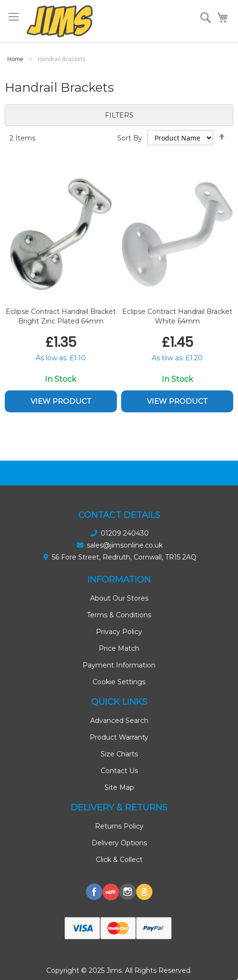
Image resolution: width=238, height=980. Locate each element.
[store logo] (60, 21)
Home (16, 59)
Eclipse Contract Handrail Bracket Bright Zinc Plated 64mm (61, 316)
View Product (61, 401)
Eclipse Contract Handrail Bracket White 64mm (177, 316)
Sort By (130, 138)
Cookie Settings (119, 682)
